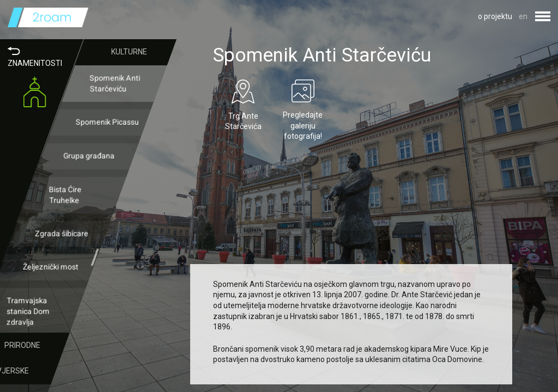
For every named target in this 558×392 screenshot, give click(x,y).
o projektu (495, 16)
